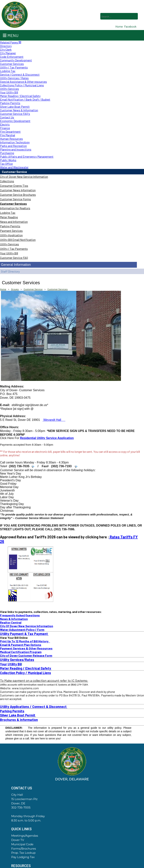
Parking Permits (10, 103)
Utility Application (11, 235)
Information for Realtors (15, 208)
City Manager (8, 53)
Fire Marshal (7, 135)
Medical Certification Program (21, 652)
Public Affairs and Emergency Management (27, 156)
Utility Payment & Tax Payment (24, 634)
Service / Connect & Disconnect (20, 74)
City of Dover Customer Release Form (26, 655)
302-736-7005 (21, 807)
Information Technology (15, 142)
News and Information (14, 222)
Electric (5, 124)
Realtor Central (11, 622)
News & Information (14, 619)
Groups (15, 289)
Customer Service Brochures (18, 195)
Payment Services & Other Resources (26, 648)
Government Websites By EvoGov (72, 867)
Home (3, 289)
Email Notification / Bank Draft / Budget (25, 99)
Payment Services (11, 231)
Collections (7, 181)
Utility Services (9, 89)
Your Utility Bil (11, 664)
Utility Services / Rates (14, 78)
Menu (11, 35)
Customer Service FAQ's (15, 114)
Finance (5, 128)
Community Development (16, 60)
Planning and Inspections (16, 149)
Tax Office (6, 164)
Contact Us (7, 117)
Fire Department (10, 131)
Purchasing (7, 153)
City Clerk (6, 49)
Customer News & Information (19, 110)
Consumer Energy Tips (14, 186)
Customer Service (14, 172)
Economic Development (15, 121)
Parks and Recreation (13, 146)
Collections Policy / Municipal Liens (22, 85)
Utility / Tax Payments (14, 67)
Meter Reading (9, 217)
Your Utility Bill (9, 92)
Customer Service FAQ (14, 258)
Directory (6, 46)
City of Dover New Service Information (24, 177)
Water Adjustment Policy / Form (22, 630)
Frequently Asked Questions (20, 615)
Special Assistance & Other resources (23, 82)
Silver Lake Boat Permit (15, 107)
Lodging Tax (8, 71)
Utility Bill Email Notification (18, 240)
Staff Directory (10, 271)
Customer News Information (18, 190)
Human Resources (11, 139)
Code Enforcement (12, 57)
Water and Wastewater (14, 167)
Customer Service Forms (15, 199)
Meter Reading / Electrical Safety (20, 96)
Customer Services (12, 64)
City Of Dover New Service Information (27, 626)
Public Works (8, 160)
